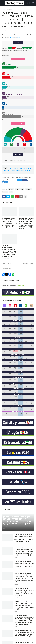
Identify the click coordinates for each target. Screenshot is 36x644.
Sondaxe (15, 406)
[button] (3, 3)
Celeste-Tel (15, 389)
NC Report (15, 309)
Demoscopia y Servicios (15, 400)
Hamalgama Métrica (15, 383)
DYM (15, 338)
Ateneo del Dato (15, 355)
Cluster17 (15, 372)
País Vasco (5, 192)
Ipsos (15, 315)
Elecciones (15, 411)
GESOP (15, 360)
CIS (15, 349)
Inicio (3, 9)
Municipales (28, 189)
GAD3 (15, 394)
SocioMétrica (15, 343)
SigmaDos (15, 321)
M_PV (22, 189)
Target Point (15, 326)
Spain (11, 192)
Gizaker (12, 37)
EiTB (19, 37)
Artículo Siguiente (28, 263)
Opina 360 (15, 377)
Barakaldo (9, 9)
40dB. (15, 332)
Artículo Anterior (8, 263)
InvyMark (15, 366)
